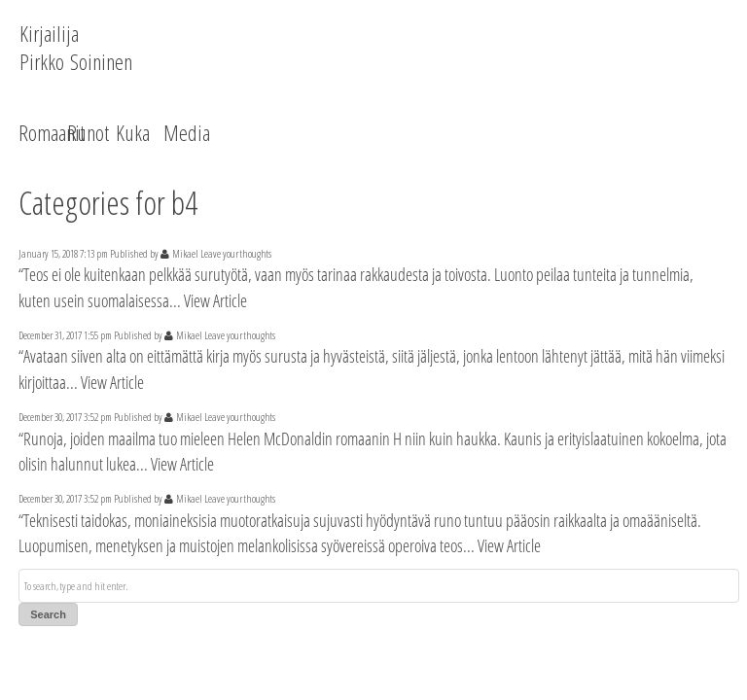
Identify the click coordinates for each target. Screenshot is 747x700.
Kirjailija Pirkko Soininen (76, 47)
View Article (215, 300)
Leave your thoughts (236, 253)
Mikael (185, 253)
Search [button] (48, 614)
